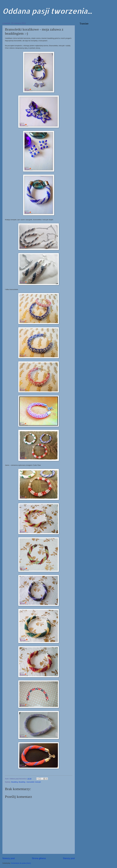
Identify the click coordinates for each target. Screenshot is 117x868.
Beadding (14, 782)
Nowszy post (9, 858)
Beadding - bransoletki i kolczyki (30, 782)
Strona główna (39, 858)
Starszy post (69, 858)
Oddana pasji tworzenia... (47, 11)
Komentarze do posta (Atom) (21, 863)
